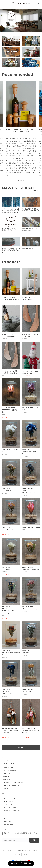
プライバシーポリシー (11, 808)
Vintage (7, 780)
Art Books (8, 773)
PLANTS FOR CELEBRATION (14, 783)
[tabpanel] (21, 129)
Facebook (8, 822)
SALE (6, 789)
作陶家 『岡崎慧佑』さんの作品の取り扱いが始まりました (11, 251)
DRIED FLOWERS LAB (12, 786)
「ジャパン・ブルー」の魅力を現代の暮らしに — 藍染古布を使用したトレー (11, 211)
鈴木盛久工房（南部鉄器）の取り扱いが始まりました (31, 210)
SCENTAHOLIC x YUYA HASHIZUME (30, 230)
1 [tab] (19, 180)
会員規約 (36, 850)
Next (40, 20)
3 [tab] (23, 180)
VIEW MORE (21, 747)
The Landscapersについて (13, 796)
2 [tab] (21, 180)
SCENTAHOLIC (27, 249)
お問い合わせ (8, 805)
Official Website (10, 825)
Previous (2, 20)
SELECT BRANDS (10, 770)
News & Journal (10, 799)
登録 (34, 840)
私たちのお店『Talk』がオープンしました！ (11, 230)
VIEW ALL (36, 190)
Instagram (8, 819)
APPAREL (8, 776)
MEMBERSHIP (9, 802)
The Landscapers (10, 761)
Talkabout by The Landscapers (15, 764)
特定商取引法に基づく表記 (12, 811)
